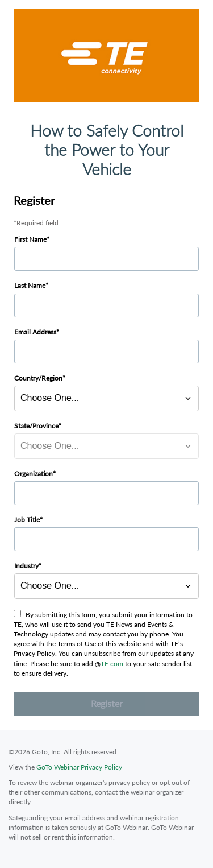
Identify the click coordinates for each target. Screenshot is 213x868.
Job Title (27, 520)
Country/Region (38, 378)
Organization (34, 474)
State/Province (36, 426)
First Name (30, 239)
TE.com (112, 664)
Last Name (30, 285)
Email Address (35, 332)
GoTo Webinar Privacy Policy (79, 767)
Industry (26, 566)
